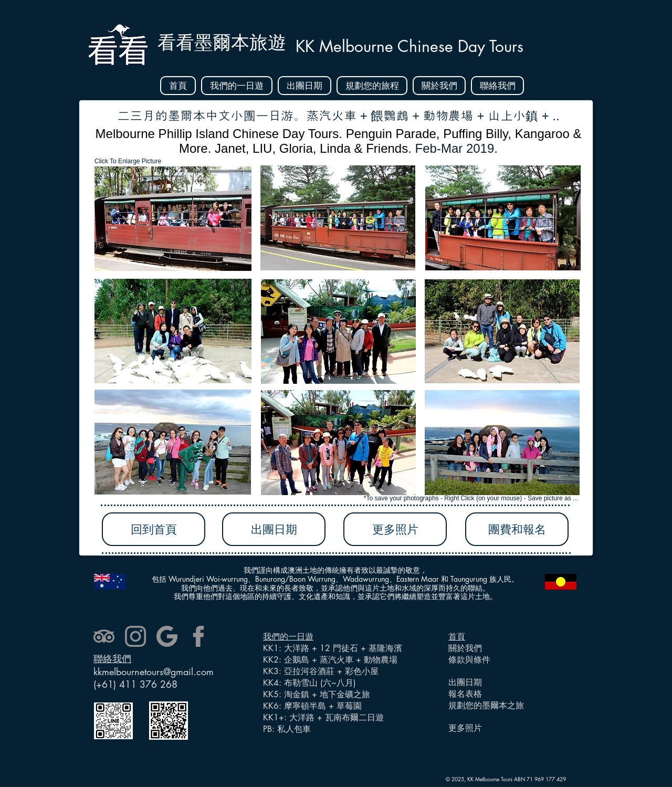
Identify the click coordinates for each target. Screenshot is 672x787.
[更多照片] (395, 529)
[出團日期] (274, 529)
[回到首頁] (154, 529)
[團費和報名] (517, 529)
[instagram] (135, 636)
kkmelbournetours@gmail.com (154, 671)
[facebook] (198, 636)
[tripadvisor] (104, 636)
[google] (167, 636)
